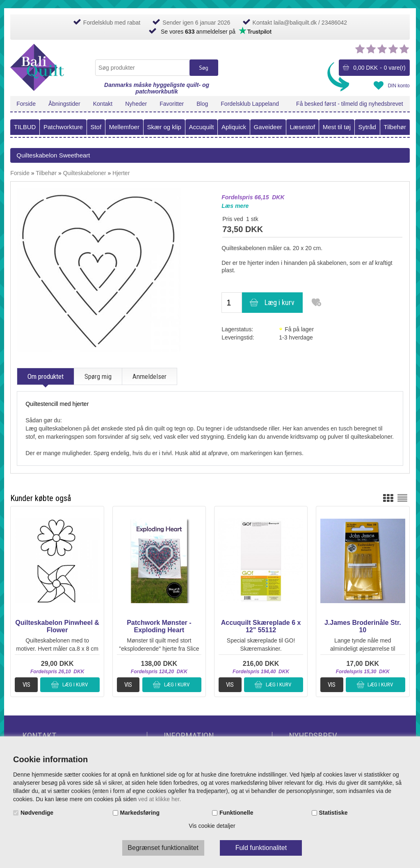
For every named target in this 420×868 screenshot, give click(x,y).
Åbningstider (64, 104)
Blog (202, 104)
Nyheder (136, 104)
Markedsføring (140, 813)
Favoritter (172, 104)
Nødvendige (37, 813)
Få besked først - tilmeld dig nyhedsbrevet (350, 104)
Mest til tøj (337, 127)
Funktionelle (236, 813)
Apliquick (234, 127)
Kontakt (103, 104)
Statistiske (333, 813)
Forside (26, 104)
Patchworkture (63, 127)
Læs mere (235, 206)
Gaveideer (268, 127)
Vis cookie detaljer (212, 826)
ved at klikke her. (160, 799)
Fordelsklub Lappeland (250, 104)
